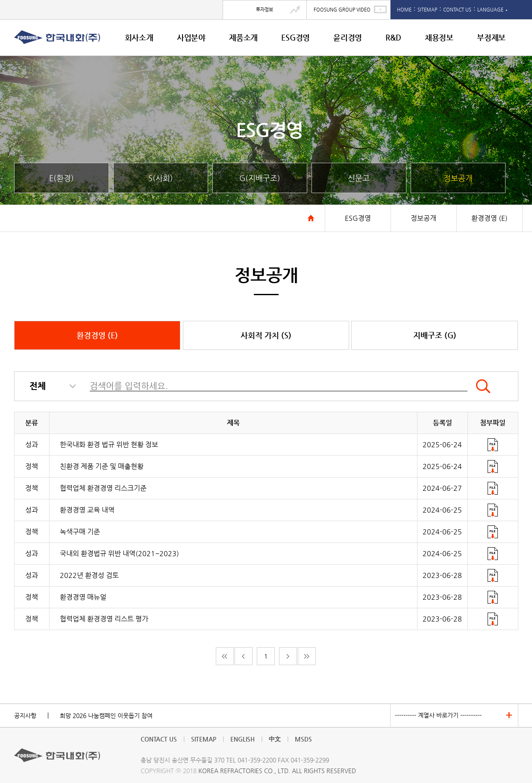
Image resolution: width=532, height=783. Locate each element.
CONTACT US (457, 10)
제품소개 (243, 37)
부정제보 (491, 37)
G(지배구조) (260, 178)
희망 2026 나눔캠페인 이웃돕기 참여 (106, 716)
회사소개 (139, 37)
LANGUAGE (492, 10)
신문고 (359, 178)
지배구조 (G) (435, 335)
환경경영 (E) (97, 335)
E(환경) (62, 178)
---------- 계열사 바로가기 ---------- (438, 715)
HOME (404, 10)
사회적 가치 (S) (266, 335)
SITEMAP (427, 10)
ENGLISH (242, 739)
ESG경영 (295, 37)
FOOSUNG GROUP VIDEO (342, 10)
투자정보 (265, 10)
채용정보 (439, 37)
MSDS (303, 739)
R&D (393, 37)
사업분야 (191, 37)
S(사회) (161, 178)
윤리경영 (348, 37)
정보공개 (458, 178)
